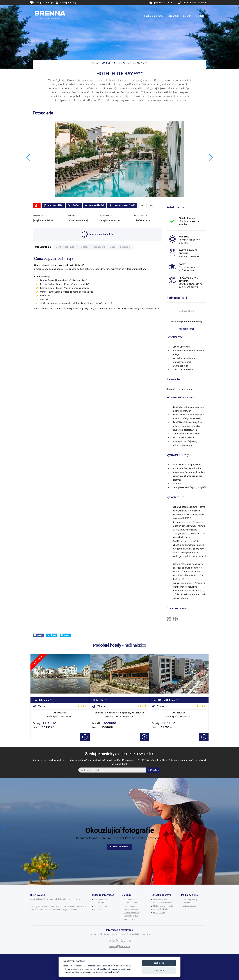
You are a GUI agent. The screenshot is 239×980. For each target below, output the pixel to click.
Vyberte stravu (106, 216)
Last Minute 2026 (154, 16)
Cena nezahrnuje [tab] (65, 247)
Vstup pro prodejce (45, 3)
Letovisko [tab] (125, 247)
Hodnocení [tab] (99, 247)
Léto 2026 (173, 16)
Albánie (117, 63)
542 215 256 (120, 940)
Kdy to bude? (72, 216)
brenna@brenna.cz (120, 946)
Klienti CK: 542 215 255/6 (194, 3)
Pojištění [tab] (84, 247)
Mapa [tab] (112, 247)
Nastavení (159, 970)
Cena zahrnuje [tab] (43, 247)
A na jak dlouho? (141, 216)
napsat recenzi (186, 329)
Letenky (187, 16)
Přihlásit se (153, 770)
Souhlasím (159, 963)
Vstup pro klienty (68, 3)
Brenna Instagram (120, 847)
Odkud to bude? (40, 216)
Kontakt (200, 16)
